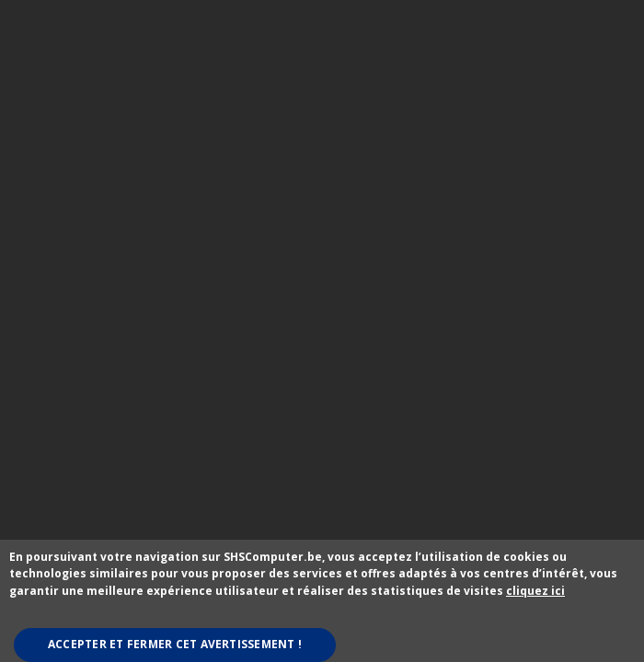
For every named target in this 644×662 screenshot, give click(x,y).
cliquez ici (535, 591)
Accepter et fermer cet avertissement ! (175, 644)
